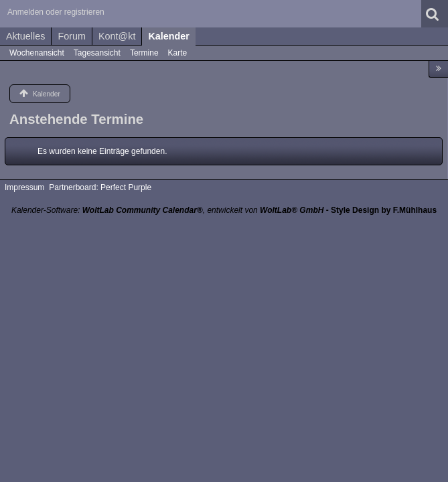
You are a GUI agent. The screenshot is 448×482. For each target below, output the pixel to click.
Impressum (24, 187)
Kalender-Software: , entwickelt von (167, 210)
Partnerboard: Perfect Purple (100, 187)
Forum (72, 36)
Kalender (169, 36)
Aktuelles (25, 36)
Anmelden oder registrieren (56, 12)
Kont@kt (117, 36)
